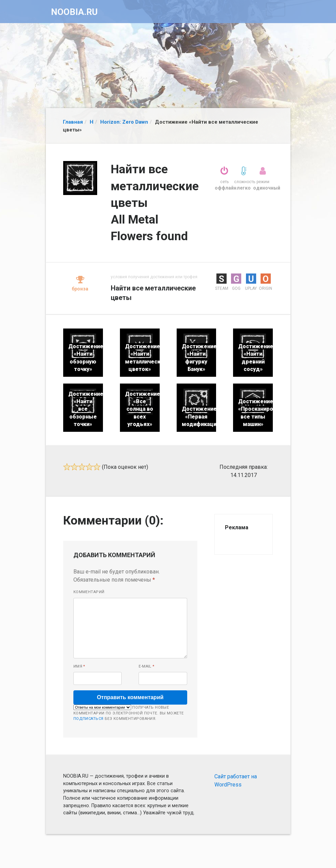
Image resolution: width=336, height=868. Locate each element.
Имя (79, 666)
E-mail (147, 666)
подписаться (89, 719)
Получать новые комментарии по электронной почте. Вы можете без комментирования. (129, 713)
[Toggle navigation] (276, 10)
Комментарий (89, 592)
